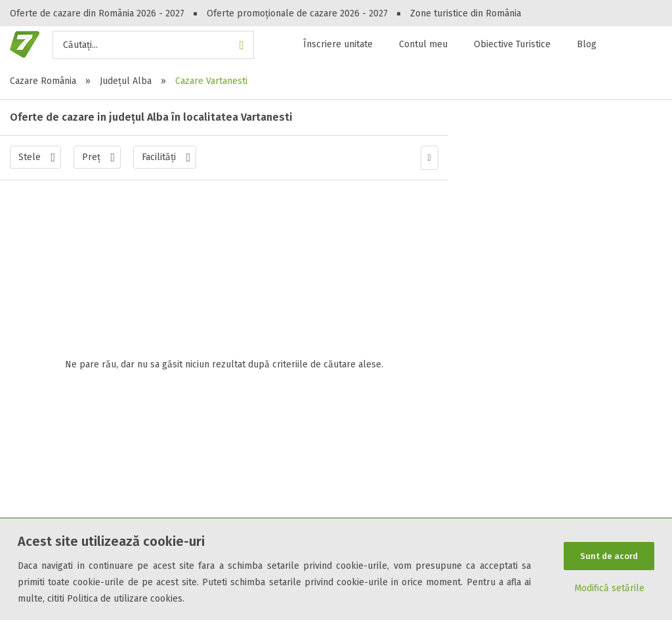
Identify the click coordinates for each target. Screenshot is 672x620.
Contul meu (423, 44)
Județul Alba (126, 81)
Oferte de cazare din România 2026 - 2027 (97, 13)
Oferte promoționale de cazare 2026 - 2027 (297, 13)
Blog (587, 44)
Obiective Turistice (512, 44)
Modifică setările (609, 590)
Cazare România (43, 81)
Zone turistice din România (466, 13)
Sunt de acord (609, 555)
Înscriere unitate (338, 44)
